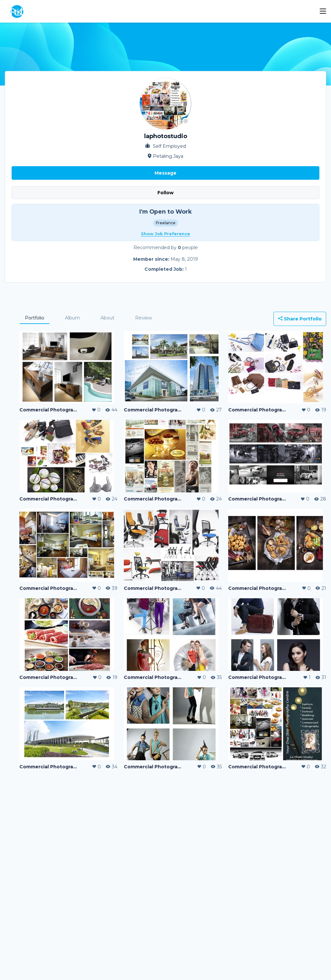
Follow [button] (165, 193)
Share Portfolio (300, 319)
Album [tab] (72, 318)
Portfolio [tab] (35, 318)
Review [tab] (144, 318)
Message (165, 173)
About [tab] (107, 318)
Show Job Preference (165, 234)
